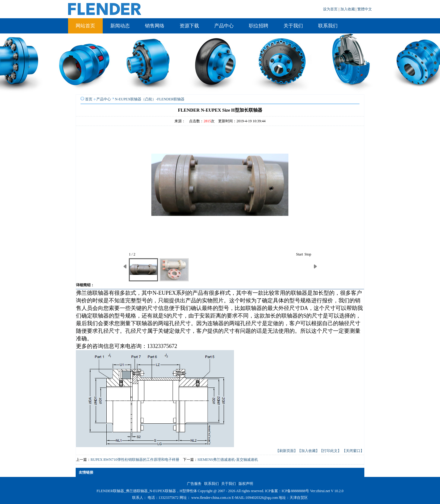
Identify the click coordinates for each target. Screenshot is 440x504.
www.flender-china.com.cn (211, 498)
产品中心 (224, 26)
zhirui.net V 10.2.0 (330, 491)
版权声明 (246, 484)
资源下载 (189, 26)
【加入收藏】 (308, 451)
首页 (89, 99)
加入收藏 (348, 9)
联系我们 (328, 26)
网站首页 (85, 26)
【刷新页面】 (287, 451)
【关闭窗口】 (353, 451)
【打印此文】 (330, 451)
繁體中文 (365, 9)
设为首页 (331, 9)
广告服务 (194, 484)
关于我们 (293, 26)
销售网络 (155, 26)
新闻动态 (120, 26)
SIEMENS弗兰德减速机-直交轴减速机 (228, 460)
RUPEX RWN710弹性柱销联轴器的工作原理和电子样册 (135, 460)
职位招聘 (259, 26)
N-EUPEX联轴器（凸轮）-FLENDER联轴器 (150, 99)
